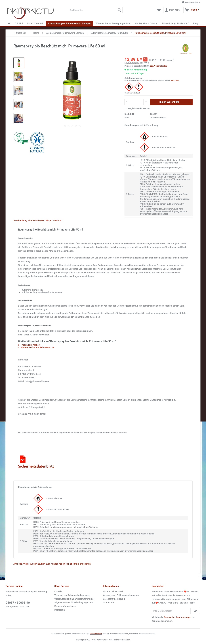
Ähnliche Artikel (21, 564)
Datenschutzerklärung (114, 599)
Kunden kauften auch (40, 564)
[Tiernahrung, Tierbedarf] (175, 24)
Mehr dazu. (175, 80)
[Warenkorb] (192, 10)
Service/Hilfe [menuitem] (190, 2)
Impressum (60, 610)
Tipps (48, 220)
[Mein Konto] (173, 10)
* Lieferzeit (108, 602)
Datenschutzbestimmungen (178, 617)
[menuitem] (95, 11)
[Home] (9, 24)
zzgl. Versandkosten (158, 66)
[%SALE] (19, 24)
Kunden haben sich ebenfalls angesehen (71, 564)
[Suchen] (119, 10)
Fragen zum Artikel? (29, 345)
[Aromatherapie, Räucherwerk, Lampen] (69, 24)
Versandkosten (96, 634)
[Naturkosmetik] (35, 24)
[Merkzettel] (159, 10)
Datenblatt (57, 220)
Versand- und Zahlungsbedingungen (72, 595)
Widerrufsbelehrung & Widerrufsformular (74, 599)
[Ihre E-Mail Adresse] (171, 611)
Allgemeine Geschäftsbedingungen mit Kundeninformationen (74, 604)
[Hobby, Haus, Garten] (146, 24)
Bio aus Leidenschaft (113, 591)
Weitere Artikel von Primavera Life (36, 347)
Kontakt (58, 591)
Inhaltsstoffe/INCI (36, 220)
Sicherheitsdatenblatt (36, 462)
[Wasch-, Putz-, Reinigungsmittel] (113, 24)
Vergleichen (132, 108)
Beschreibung (20, 220)
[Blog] (195, 24)
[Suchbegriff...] (95, 10)
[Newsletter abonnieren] (195, 611)
